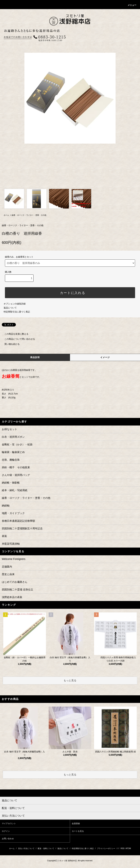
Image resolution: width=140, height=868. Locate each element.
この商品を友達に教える (14, 334)
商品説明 (35, 357)
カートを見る (78, 831)
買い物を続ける (10, 344)
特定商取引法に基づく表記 (17, 312)
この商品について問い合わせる (17, 339)
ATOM (128, 848)
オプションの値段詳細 (15, 304)
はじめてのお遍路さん (15, 582)
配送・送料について (46, 848)
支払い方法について (26, 848)
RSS (122, 848)
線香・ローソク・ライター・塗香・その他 (29, 215)
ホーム (6, 215)
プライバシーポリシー (106, 848)
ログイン (6, 831)
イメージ (105, 357)
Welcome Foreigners (14, 559)
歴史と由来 (8, 574)
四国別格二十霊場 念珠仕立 (17, 590)
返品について (10, 308)
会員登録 (76, 823)
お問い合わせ (8, 839)
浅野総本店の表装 (12, 597)
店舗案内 (7, 567)
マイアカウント (9, 823)
